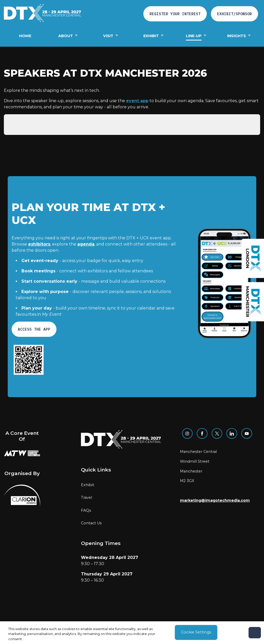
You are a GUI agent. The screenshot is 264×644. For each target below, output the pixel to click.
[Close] (255, 635)
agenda (86, 244)
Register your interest (175, 14)
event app (137, 101)
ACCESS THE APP (34, 329)
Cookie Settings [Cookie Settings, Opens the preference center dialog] (196, 634)
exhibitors (39, 244)
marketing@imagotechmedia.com (215, 500)
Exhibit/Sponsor (234, 14)
